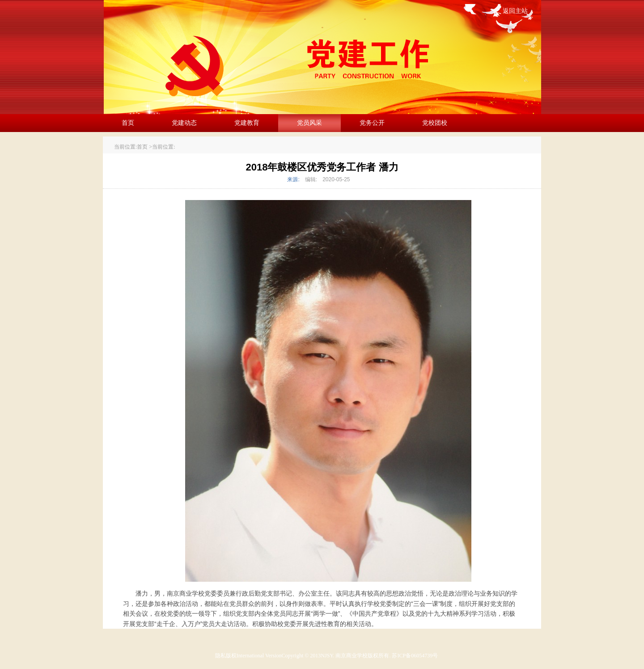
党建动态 (184, 123)
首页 (128, 123)
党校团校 (435, 123)
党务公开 (372, 123)
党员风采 (309, 123)
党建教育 (247, 123)
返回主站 (515, 11)
